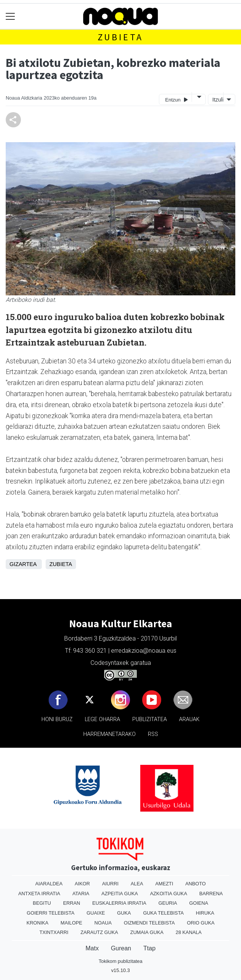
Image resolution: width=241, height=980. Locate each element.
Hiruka (205, 913)
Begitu (42, 903)
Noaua (103, 923)
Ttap (149, 948)
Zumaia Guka (147, 932)
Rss (153, 734)
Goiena (199, 903)
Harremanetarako (109, 734)
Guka (124, 913)
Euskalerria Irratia (119, 903)
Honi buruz (57, 719)
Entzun (177, 99)
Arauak (189, 719)
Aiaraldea (49, 884)
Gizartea (23, 564)
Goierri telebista (50, 913)
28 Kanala (189, 932)
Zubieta (121, 37)
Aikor (82, 884)
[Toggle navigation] (10, 17)
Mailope (71, 923)
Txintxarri (54, 932)
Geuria (168, 903)
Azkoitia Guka (169, 894)
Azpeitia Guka (120, 894)
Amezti (164, 884)
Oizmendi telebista (149, 923)
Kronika (38, 923)
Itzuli (217, 100)
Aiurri (110, 884)
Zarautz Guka (99, 932)
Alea (137, 884)
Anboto (195, 884)
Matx (92, 948)
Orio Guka (201, 923)
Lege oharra (102, 719)
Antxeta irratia (39, 894)
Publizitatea (150, 719)
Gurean (121, 948)
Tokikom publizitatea (120, 961)
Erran (72, 903)
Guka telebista (163, 913)
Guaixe (96, 913)
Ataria (81, 894)
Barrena (211, 894)
